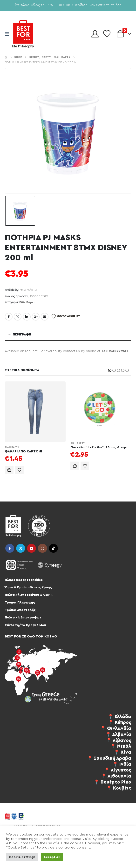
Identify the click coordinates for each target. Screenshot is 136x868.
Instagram (42, 548)
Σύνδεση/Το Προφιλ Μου (25, 625)
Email (45, 317)
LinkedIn (27, 317)
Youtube (31, 548)
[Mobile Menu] (9, 34)
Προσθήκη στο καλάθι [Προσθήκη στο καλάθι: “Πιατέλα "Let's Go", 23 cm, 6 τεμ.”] (75, 466)
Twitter (18, 317)
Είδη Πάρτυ (27, 302)
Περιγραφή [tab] (22, 334)
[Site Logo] (23, 34)
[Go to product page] (35, 412)
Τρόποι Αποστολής (20, 610)
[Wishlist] (107, 34)
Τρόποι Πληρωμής (20, 602)
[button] (110, 370)
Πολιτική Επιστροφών (23, 617)
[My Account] (95, 34)
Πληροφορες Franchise (24, 580)
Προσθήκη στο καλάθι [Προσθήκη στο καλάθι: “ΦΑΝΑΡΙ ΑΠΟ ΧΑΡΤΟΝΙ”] (9, 470)
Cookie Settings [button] (22, 857)
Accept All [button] (52, 857)
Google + (36, 317)
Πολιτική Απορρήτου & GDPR (29, 595)
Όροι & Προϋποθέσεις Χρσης (28, 587)
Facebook (9, 317)
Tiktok (53, 548)
